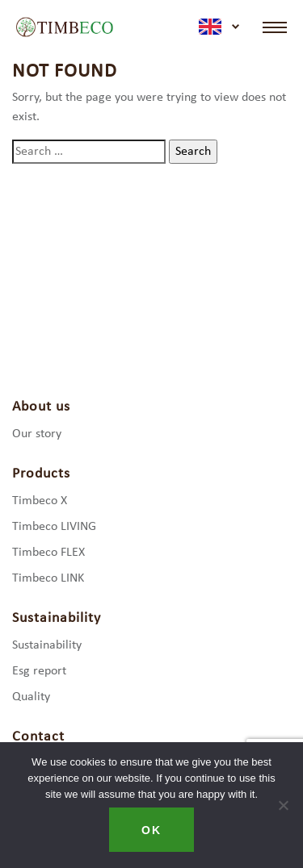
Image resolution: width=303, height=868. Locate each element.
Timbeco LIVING (54, 527)
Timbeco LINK (48, 578)
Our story (37, 434)
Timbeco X (40, 501)
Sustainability (47, 645)
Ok (151, 830)
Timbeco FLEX (48, 553)
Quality (31, 697)
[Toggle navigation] (275, 27)
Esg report (39, 671)
